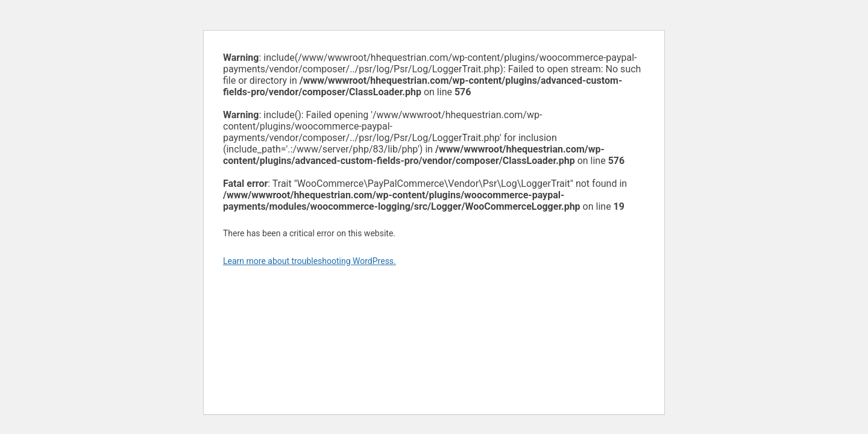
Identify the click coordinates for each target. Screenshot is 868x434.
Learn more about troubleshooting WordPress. (310, 261)
